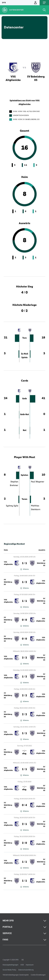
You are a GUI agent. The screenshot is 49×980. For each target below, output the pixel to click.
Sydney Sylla (12, 506)
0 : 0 (24, 620)
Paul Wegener (38, 482)
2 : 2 (24, 658)
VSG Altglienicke (8, 563)
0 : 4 (24, 805)
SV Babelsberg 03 (41, 563)
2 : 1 (24, 824)
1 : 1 (24, 563)
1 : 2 (24, 582)
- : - (24, 752)
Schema (24, 569)
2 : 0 (24, 843)
